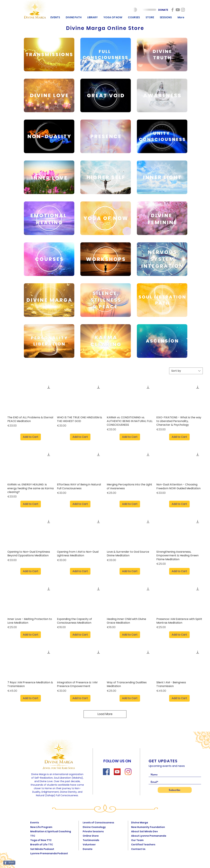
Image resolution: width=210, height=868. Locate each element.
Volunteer (89, 845)
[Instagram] (128, 772)
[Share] (9, 863)
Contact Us (138, 849)
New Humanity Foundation (148, 827)
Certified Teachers (143, 845)
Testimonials (91, 840)
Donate (88, 849)
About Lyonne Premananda (149, 836)
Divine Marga (140, 823)
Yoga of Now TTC (41, 840)
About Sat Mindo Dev (145, 831)
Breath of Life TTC (42, 845)
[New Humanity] (173, 10)
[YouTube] (117, 772)
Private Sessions (93, 831)
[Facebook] (106, 772)
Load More (105, 714)
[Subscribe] (175, 790)
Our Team (137, 840)
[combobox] (186, 371)
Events (35, 823)
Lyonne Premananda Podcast (49, 853)
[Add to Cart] (31, 437)
